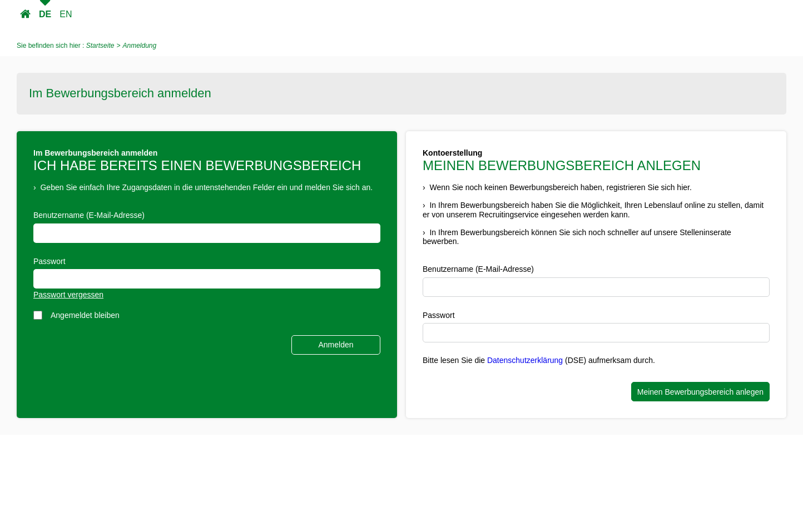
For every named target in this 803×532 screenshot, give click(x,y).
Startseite (25, 14)
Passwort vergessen (68, 295)
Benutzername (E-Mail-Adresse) (89, 215)
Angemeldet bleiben (85, 315)
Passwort (49, 261)
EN (66, 14)
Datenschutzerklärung (525, 360)
